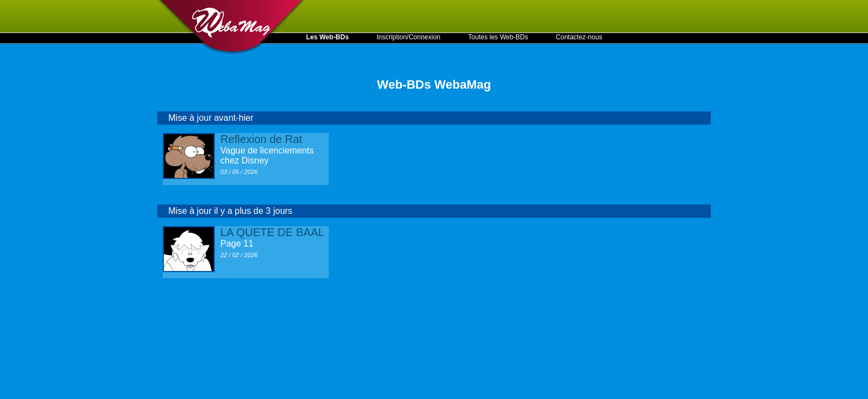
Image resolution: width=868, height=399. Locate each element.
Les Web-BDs (327, 37)
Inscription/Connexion (408, 37)
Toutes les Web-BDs (498, 37)
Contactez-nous (579, 37)
